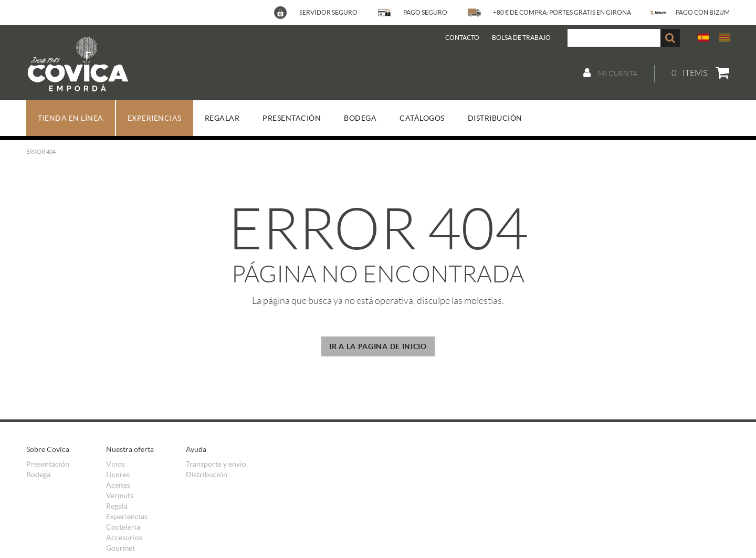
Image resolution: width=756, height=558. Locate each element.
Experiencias (127, 517)
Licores (118, 475)
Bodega (38, 475)
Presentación (48, 464)
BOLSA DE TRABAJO (521, 38)
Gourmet (120, 548)
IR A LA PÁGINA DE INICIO (378, 346)
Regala (117, 506)
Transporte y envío (216, 464)
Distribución (207, 475)
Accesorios (124, 538)
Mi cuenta (610, 73)
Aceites (118, 485)
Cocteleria (123, 527)
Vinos (115, 464)
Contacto (462, 38)
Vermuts (120, 496)
